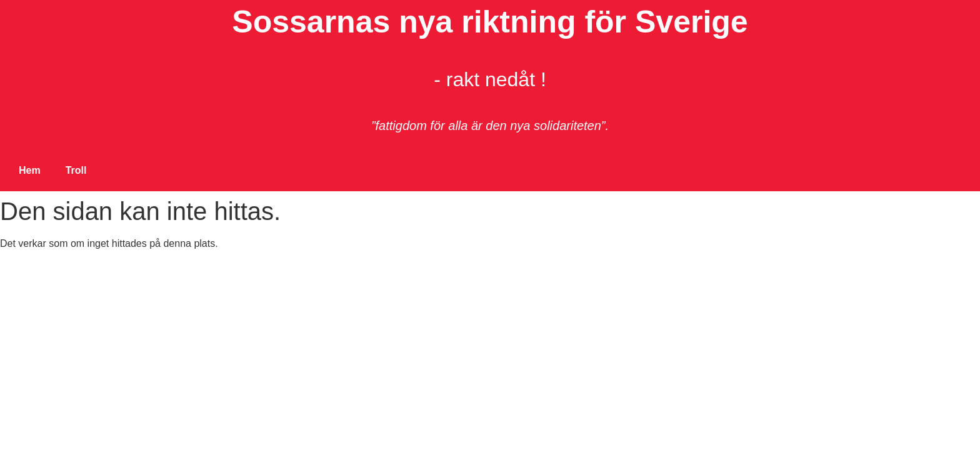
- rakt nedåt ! (490, 79)
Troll (76, 170)
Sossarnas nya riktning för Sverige (490, 22)
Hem (30, 170)
